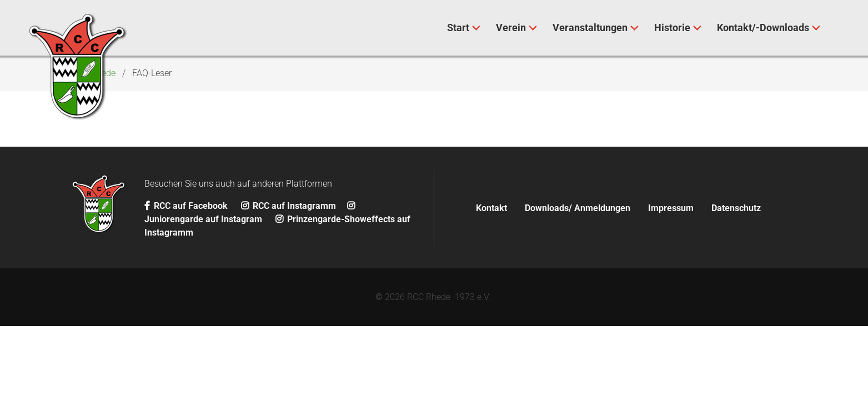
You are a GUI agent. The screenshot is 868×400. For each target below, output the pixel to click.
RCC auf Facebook (187, 206)
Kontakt (491, 208)
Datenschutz (736, 208)
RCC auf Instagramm (289, 206)
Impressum (671, 208)
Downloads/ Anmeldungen (578, 208)
